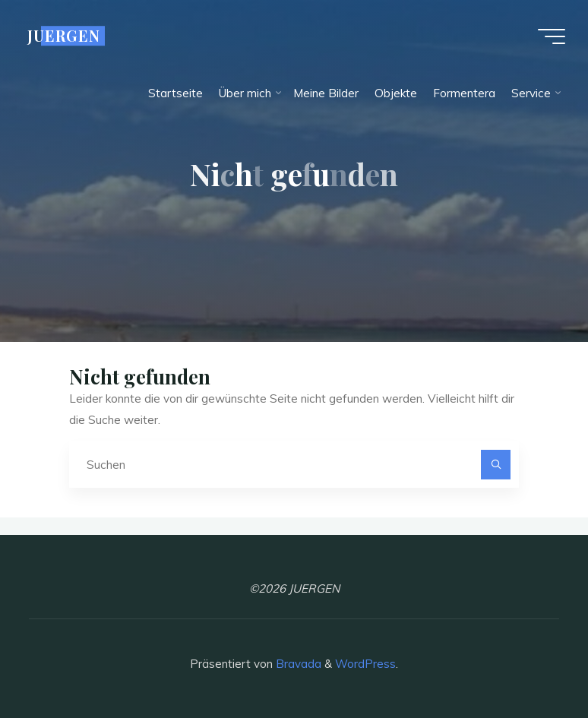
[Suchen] (496, 465)
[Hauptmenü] (552, 36)
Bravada (297, 664)
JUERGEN (64, 36)
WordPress (365, 664)
